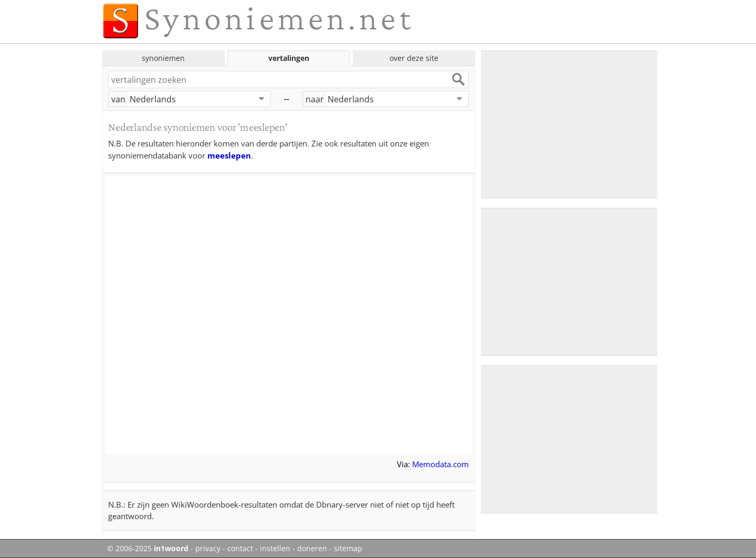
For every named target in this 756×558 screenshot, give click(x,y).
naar (315, 99)
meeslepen (229, 155)
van (118, 99)
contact (240, 549)
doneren (312, 549)
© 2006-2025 (148, 549)
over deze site (414, 58)
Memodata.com (440, 464)
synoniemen (163, 58)
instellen (275, 549)
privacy (208, 549)
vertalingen (289, 58)
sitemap (348, 549)
